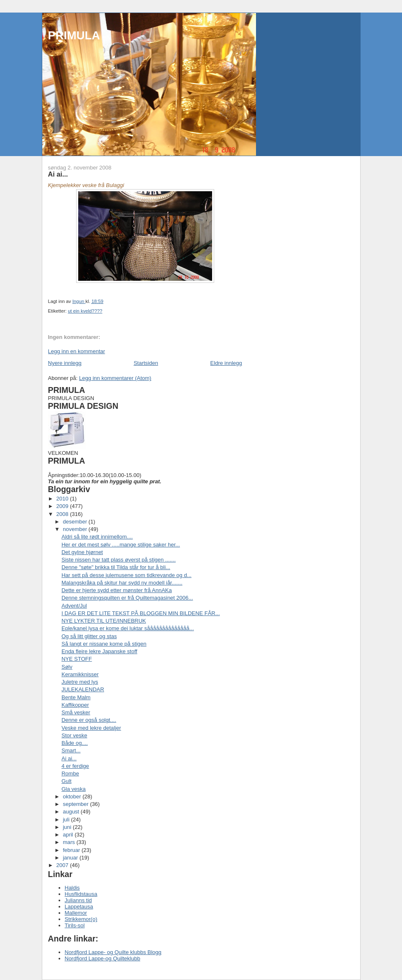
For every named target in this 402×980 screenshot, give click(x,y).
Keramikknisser (80, 674)
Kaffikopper (75, 705)
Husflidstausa (81, 894)
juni (68, 827)
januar (71, 858)
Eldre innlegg (226, 363)
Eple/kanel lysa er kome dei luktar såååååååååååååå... (128, 628)
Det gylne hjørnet (82, 552)
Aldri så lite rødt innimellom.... (97, 537)
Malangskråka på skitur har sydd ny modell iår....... (122, 583)
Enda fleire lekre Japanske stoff (99, 651)
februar (72, 850)
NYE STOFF (77, 659)
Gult (67, 781)
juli (67, 820)
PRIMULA (74, 35)
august (72, 812)
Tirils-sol (75, 925)
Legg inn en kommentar (77, 351)
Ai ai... (69, 758)
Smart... (71, 750)
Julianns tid (78, 900)
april (69, 835)
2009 (63, 506)
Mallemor (76, 913)
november (76, 529)
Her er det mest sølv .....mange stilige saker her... (121, 545)
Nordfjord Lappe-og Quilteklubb (103, 958)
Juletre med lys (80, 682)
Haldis (72, 888)
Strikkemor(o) (81, 919)
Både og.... (75, 743)
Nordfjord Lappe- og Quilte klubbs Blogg (113, 952)
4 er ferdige (75, 766)
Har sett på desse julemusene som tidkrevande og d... (127, 575)
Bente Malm (76, 697)
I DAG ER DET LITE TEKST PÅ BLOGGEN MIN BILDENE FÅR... (141, 613)
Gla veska (74, 789)
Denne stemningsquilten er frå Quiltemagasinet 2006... (127, 598)
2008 (63, 514)
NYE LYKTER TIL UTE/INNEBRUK (104, 621)
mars (70, 842)
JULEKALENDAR (83, 689)
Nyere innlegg (65, 363)
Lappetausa (79, 907)
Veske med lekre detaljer (91, 728)
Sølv (67, 667)
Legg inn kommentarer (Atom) (115, 378)
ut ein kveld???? (85, 311)
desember (76, 522)
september (76, 804)
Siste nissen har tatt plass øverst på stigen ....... (119, 560)
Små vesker (76, 712)
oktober (73, 797)
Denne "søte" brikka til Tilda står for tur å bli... (116, 567)
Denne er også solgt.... (89, 720)
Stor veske (74, 735)
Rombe (70, 773)
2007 (63, 865)
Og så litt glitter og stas (89, 636)
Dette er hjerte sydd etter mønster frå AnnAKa (117, 590)
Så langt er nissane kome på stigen (104, 644)
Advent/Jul (74, 606)
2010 (63, 499)
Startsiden (146, 363)
